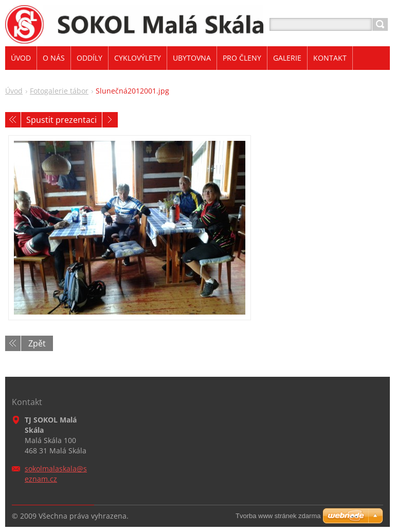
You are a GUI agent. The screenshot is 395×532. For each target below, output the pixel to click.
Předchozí (13, 120)
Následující (110, 120)
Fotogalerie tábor (59, 91)
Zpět (37, 343)
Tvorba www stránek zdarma (278, 516)
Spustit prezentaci (61, 120)
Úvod (14, 91)
